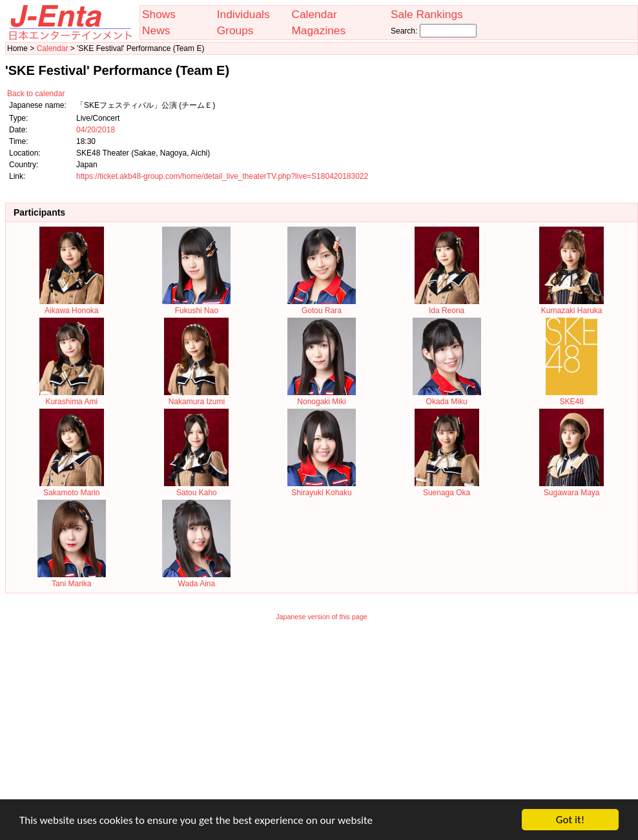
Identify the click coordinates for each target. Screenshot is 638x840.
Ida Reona (447, 306)
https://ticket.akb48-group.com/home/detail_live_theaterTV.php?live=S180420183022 (222, 176)
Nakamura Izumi (196, 397)
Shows (159, 14)
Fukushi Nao (196, 306)
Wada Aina (196, 579)
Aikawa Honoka (72, 306)
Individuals (243, 14)
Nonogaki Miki (322, 397)
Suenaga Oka (447, 488)
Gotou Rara (322, 306)
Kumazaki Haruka (571, 306)
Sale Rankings (427, 14)
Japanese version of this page (322, 617)
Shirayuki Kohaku (322, 488)
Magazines (318, 30)
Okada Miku (447, 397)
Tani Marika (72, 579)
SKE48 (571, 397)
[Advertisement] (322, 719)
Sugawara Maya (571, 488)
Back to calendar (36, 94)
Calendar (314, 14)
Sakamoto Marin (72, 488)
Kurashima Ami (72, 397)
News (156, 30)
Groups (235, 30)
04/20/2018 (96, 130)
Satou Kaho (196, 488)
